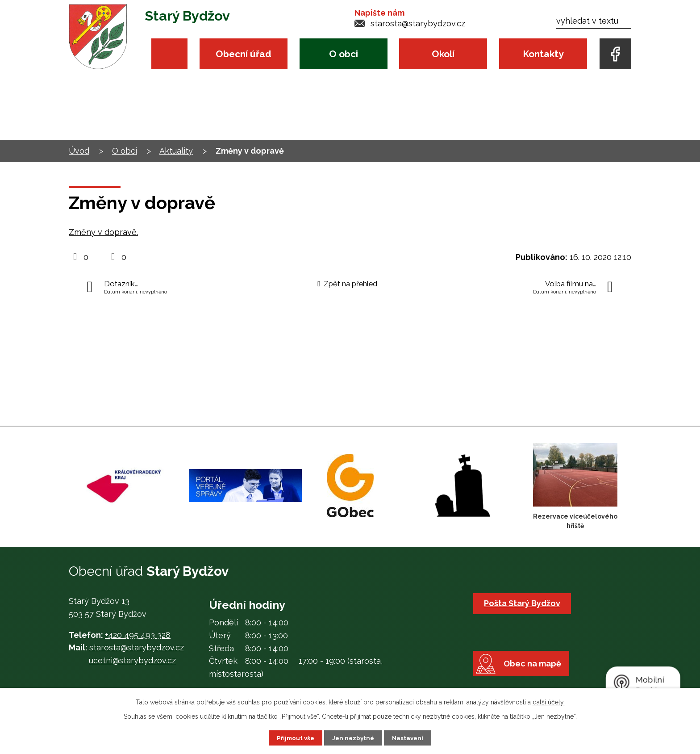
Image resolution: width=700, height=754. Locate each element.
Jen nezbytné (354, 737)
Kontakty (543, 54)
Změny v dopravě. (103, 232)
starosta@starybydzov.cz (418, 23)
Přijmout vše (294, 737)
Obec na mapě (536, 673)
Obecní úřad (244, 54)
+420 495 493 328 (138, 635)
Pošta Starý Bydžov (523, 603)
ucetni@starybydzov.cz (132, 660)
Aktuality (176, 151)
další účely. (549, 702)
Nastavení (410, 737)
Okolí (443, 54)
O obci (344, 54)
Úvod (169, 54)
